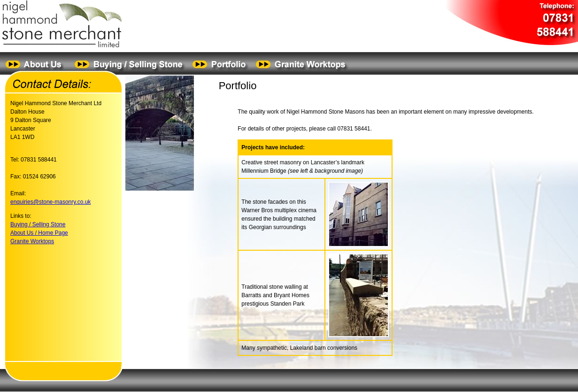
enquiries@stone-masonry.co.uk (50, 202)
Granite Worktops (32, 241)
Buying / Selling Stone (38, 224)
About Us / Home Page (39, 233)
